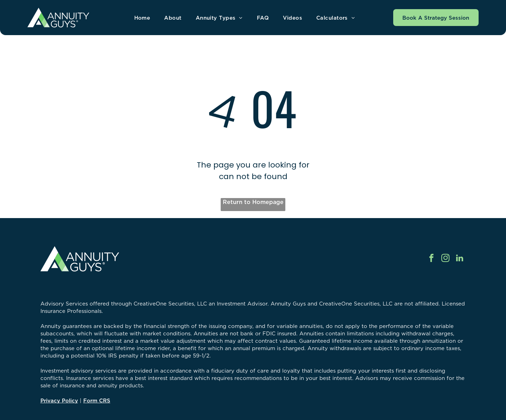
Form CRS (97, 401)
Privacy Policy (59, 401)
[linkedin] (459, 259)
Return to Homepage (253, 202)
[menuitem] (142, 18)
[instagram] (445, 259)
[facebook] (431, 259)
